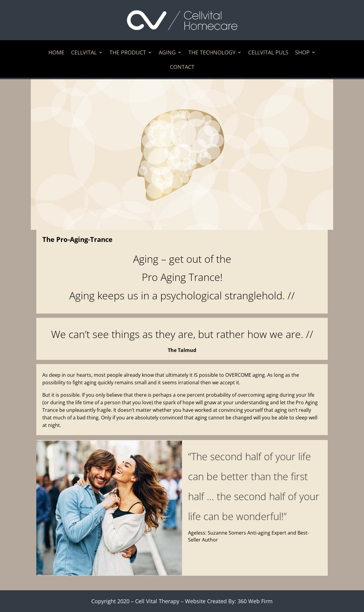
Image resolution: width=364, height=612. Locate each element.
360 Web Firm (255, 601)
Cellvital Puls (268, 53)
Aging (167, 53)
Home (56, 53)
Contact (182, 68)
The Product (128, 53)
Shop (302, 53)
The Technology (212, 53)
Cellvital (84, 53)
